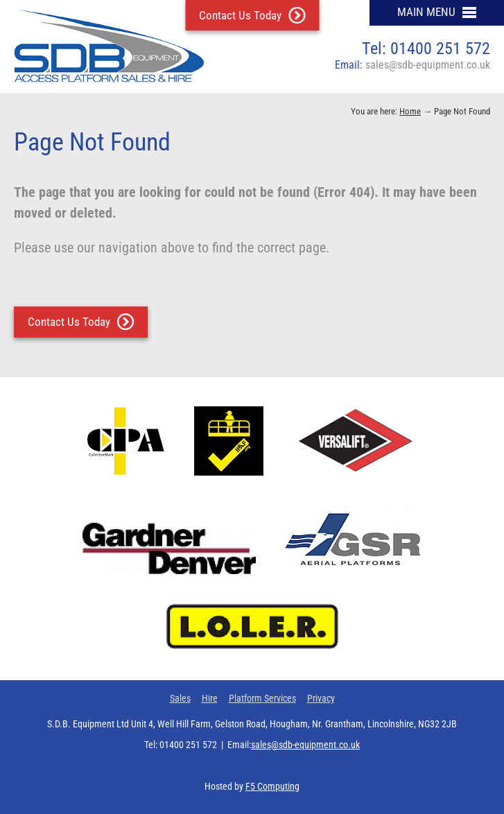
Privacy (321, 698)
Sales (180, 698)
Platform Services (262, 698)
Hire (210, 698)
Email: (412, 65)
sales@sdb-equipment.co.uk (305, 745)
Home (410, 111)
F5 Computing (272, 786)
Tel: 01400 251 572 (426, 49)
